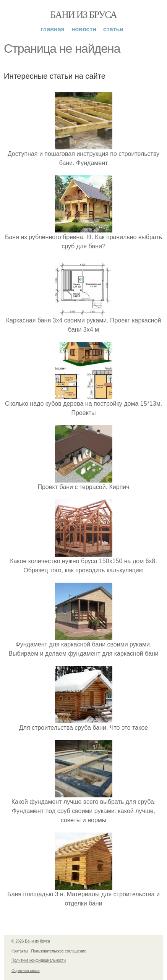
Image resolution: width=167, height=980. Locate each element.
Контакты (20, 951)
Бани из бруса (84, 15)
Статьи (113, 29)
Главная (53, 29)
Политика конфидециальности (39, 960)
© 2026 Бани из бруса (31, 941)
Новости (84, 29)
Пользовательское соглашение (59, 951)
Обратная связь (26, 971)
